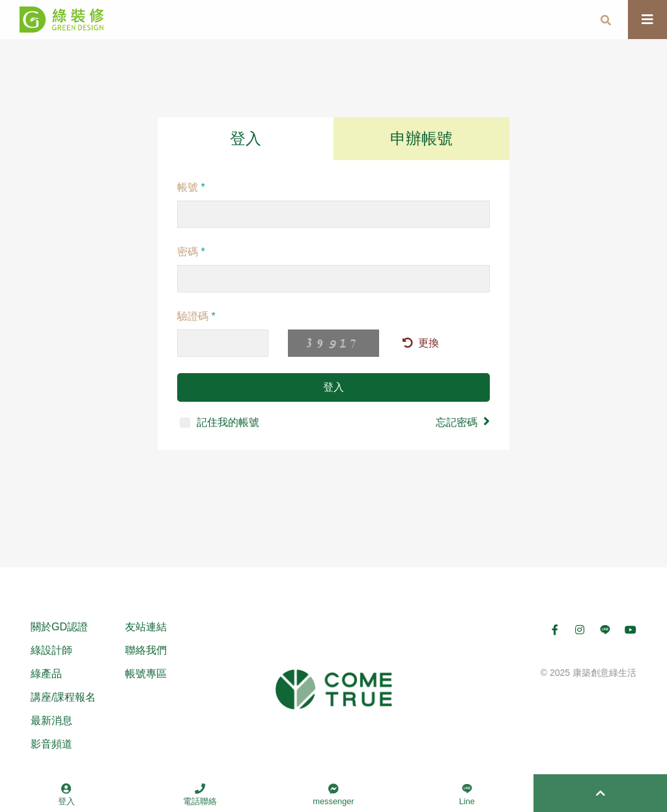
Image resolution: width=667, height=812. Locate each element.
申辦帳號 (421, 138)
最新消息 (51, 721)
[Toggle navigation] (647, 20)
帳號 (191, 187)
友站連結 (146, 627)
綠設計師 (51, 650)
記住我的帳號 (220, 422)
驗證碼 (196, 316)
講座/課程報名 (63, 697)
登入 (246, 138)
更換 (421, 343)
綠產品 (46, 674)
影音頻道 (51, 744)
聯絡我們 (146, 650)
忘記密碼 (463, 421)
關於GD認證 (59, 627)
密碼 (191, 252)
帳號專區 (146, 674)
